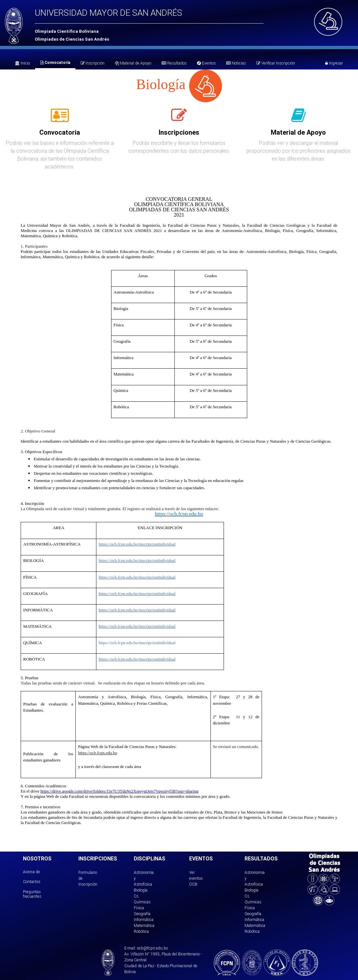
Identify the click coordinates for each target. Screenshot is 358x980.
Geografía (142, 914)
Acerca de (31, 872)
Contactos (32, 882)
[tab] (60, 119)
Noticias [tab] (236, 63)
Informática (144, 920)
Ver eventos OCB (196, 878)
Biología (141, 890)
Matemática (144, 925)
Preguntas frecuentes (32, 894)
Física (139, 908)
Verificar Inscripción (276, 63)
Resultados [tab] (174, 63)
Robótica (141, 931)
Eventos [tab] (206, 63)
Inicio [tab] (22, 63)
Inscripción (93, 63)
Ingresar (334, 63)
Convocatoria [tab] (55, 62)
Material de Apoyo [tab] (133, 63)
